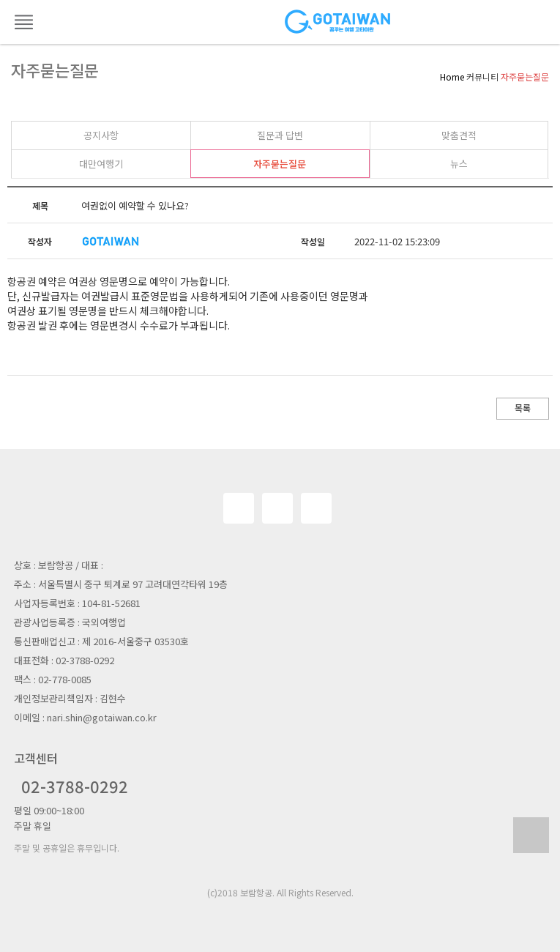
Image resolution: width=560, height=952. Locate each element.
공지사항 (101, 135)
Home (452, 77)
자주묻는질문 (280, 164)
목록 (523, 408)
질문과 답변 (280, 135)
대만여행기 (101, 164)
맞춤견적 (459, 135)
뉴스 (459, 164)
